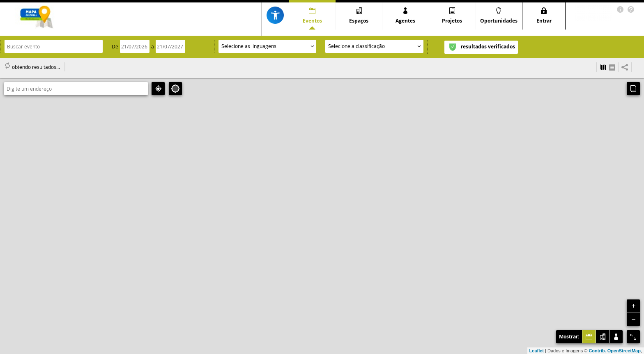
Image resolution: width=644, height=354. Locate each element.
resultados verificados (488, 47)
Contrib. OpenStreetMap (615, 351)
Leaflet (537, 351)
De (115, 46)
